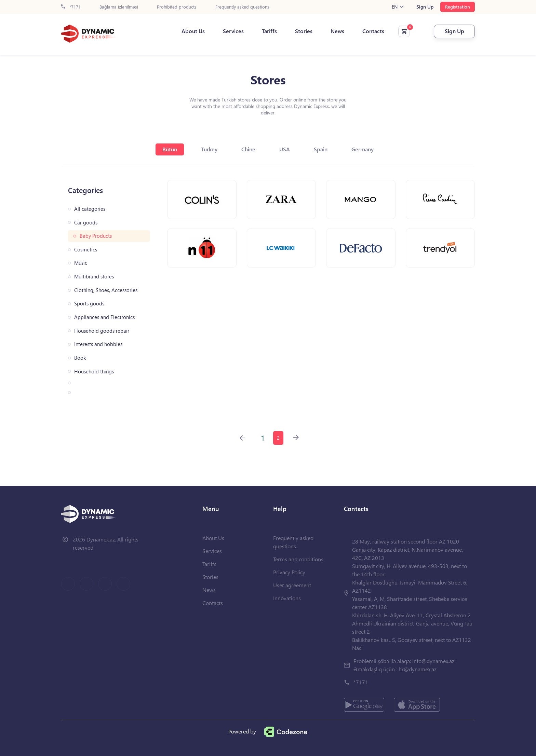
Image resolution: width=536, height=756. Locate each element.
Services (233, 31)
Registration (458, 7)
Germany (363, 149)
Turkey (209, 149)
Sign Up (425, 7)
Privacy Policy (289, 572)
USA (285, 149)
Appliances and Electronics (104, 317)
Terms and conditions (298, 559)
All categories (90, 209)
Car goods (86, 223)
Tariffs (269, 31)
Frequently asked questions (242, 7)
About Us (193, 31)
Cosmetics (86, 250)
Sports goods (89, 304)
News (337, 31)
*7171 (71, 7)
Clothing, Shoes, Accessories (106, 290)
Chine (248, 149)
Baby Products (96, 236)
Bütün (170, 149)
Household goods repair (102, 331)
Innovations (287, 598)
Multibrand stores (94, 277)
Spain (321, 149)
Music (81, 263)
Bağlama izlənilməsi (119, 7)
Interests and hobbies (98, 344)
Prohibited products (177, 7)
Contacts (373, 31)
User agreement (292, 585)
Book (80, 358)
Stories (304, 31)
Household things (94, 372)
